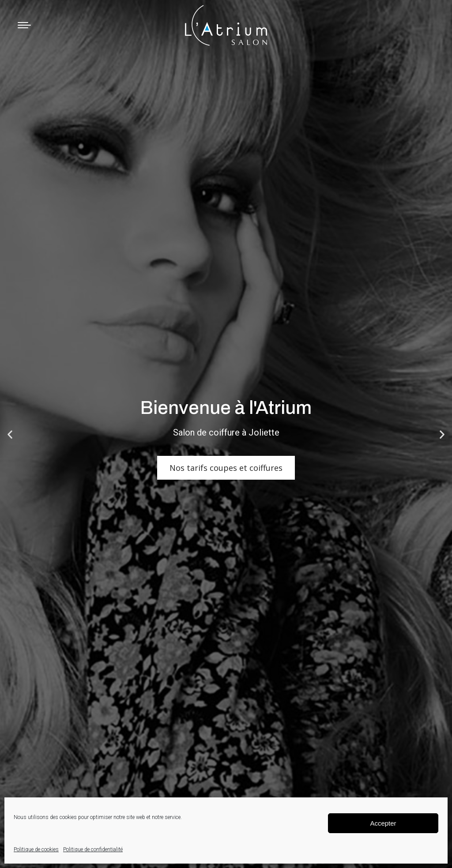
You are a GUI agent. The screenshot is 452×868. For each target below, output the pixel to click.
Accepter (383, 823)
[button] (10, 434)
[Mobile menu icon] (24, 25)
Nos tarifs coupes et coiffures (226, 468)
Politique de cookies (36, 849)
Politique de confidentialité (93, 849)
